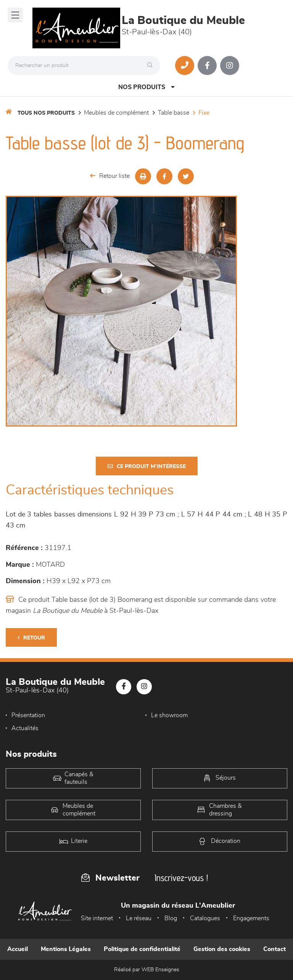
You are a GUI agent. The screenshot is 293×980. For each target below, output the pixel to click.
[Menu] (15, 15)
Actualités (25, 728)
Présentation (28, 715)
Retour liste (110, 176)
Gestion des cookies (222, 949)
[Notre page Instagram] (230, 66)
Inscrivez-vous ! (181, 878)
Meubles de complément (116, 113)
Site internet (97, 918)
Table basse (174, 113)
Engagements (251, 918)
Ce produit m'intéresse (147, 466)
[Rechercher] (152, 66)
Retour (31, 638)
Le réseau (139, 918)
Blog (171, 918)
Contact (274, 949)
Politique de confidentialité (142, 949)
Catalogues (205, 918)
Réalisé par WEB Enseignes (147, 970)
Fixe (204, 113)
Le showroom (169, 715)
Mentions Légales (66, 949)
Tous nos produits (46, 113)
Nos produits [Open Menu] (146, 87)
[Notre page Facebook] (207, 66)
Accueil (18, 949)
